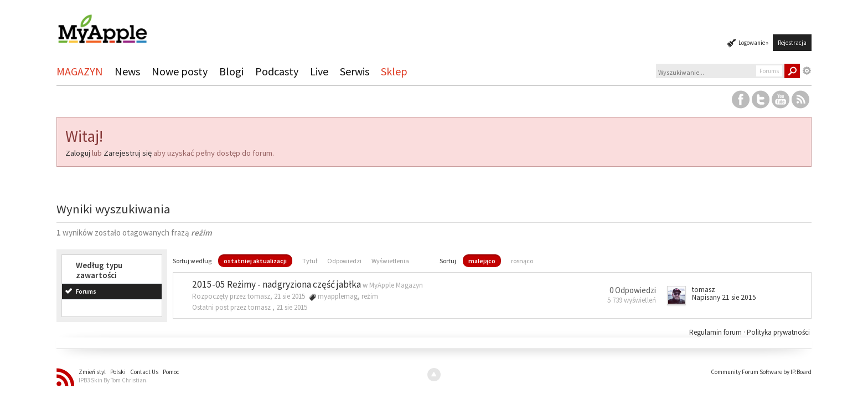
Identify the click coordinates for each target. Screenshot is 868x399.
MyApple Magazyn (396, 285)
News (127, 71)
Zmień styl (92, 372)
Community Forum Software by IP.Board (761, 372)
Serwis (355, 71)
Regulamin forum (716, 332)
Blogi (231, 71)
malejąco (482, 261)
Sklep (394, 71)
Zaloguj (78, 153)
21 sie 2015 (292, 307)
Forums (86, 291)
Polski (118, 372)
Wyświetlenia (390, 261)
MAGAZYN (80, 71)
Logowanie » (753, 43)
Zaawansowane (807, 71)
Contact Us (144, 372)
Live (319, 71)
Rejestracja (792, 43)
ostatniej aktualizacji (255, 261)
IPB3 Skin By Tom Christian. (113, 380)
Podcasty (277, 71)
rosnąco (522, 261)
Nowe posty (180, 71)
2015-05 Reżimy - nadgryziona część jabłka (277, 284)
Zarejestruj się (128, 153)
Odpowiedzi (344, 261)
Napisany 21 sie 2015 (724, 297)
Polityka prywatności (778, 332)
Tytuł (310, 261)
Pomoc (171, 372)
